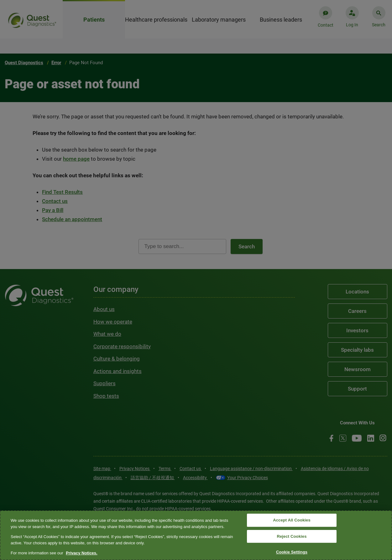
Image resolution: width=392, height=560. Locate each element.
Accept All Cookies (292, 520)
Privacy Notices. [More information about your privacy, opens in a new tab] (81, 553)
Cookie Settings (292, 552)
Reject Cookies (292, 536)
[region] (196, 535)
